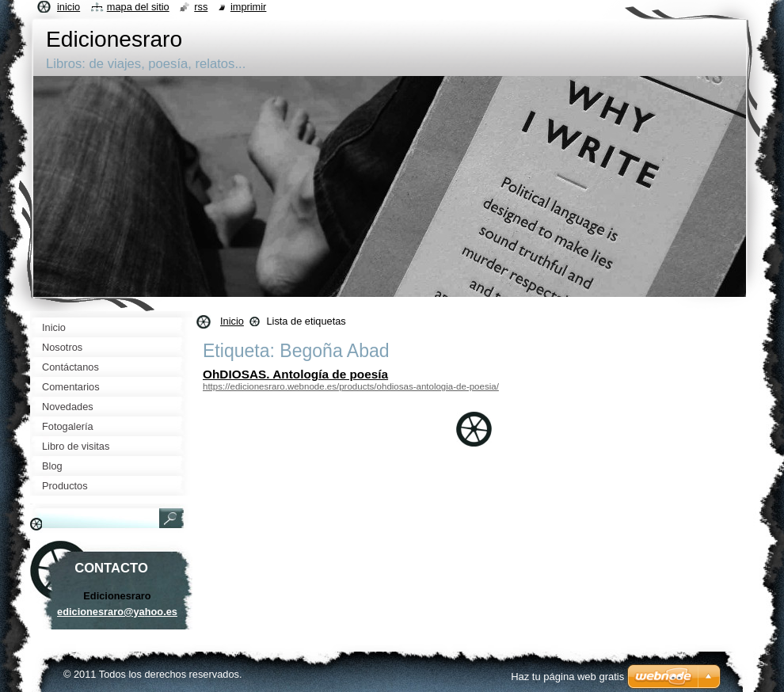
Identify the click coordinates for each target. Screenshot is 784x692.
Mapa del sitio (138, 7)
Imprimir (249, 7)
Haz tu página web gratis (567, 677)
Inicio (232, 321)
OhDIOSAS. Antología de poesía (295, 374)
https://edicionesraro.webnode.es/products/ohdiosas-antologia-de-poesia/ (351, 386)
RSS (201, 7)
